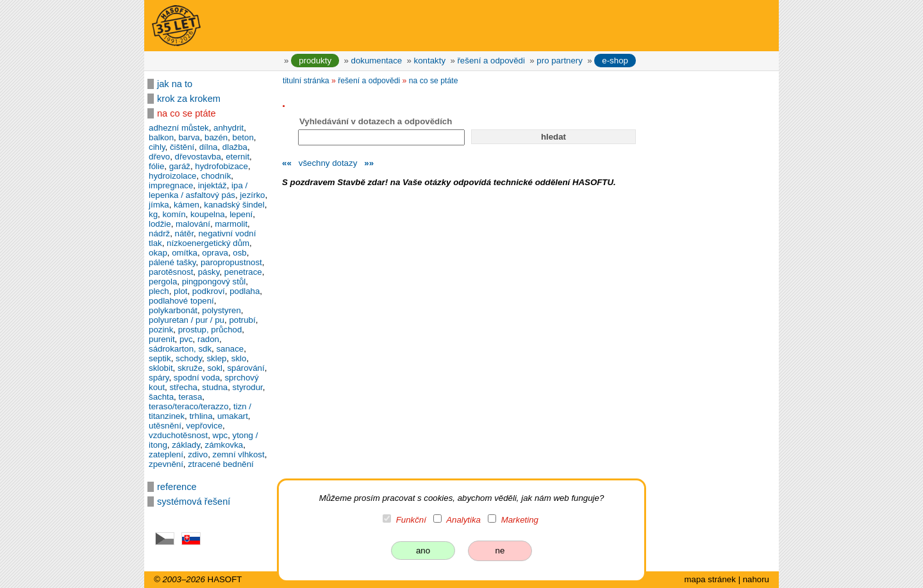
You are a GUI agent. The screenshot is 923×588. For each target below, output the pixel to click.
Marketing (520, 520)
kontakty (430, 61)
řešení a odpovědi (491, 61)
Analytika (463, 520)
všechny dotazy (328, 163)
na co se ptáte (187, 113)
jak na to (175, 84)
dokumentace (377, 61)
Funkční (411, 520)
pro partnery (560, 61)
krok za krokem (189, 99)
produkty (315, 61)
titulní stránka (306, 81)
